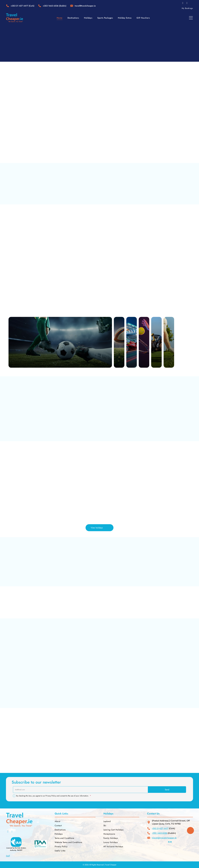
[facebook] (183, 3)
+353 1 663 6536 (159, 833)
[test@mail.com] (80, 790)
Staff (8, 856)
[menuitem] (187, 8)
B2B (170, 842)
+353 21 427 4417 (19, 6)
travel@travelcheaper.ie (164, 838)
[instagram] (187, 3)
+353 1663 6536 (51, 6)
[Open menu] (191, 18)
